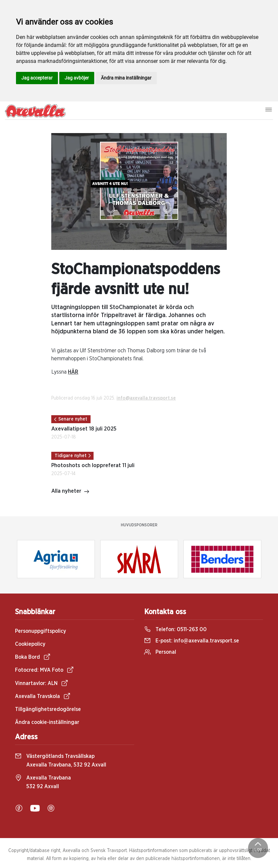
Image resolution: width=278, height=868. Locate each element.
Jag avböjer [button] (77, 78)
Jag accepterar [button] (37, 78)
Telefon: (175, 629)
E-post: (192, 641)
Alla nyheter (70, 492)
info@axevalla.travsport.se (146, 398)
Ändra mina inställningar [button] (126, 78)
